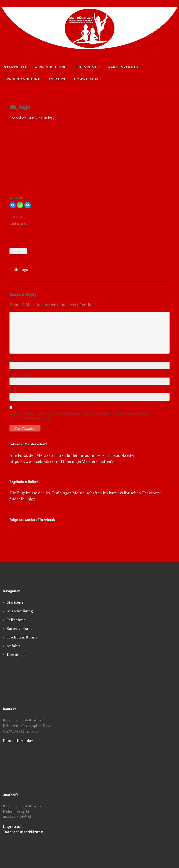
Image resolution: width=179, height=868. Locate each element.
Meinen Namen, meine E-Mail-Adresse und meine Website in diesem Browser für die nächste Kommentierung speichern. (80, 416)
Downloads (86, 79)
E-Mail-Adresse (21, 375)
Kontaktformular (18, 741)
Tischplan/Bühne (22, 79)
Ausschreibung (51, 67)
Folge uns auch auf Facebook (32, 520)
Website (15, 391)
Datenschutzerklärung (23, 832)
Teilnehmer (87, 67)
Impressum (13, 827)
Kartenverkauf (124, 67)
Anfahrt (57, 79)
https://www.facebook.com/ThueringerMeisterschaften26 (63, 462)
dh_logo (19, 270)
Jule (56, 118)
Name (14, 360)
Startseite (16, 67)
